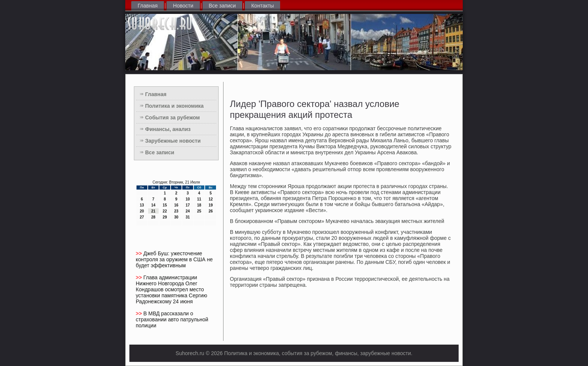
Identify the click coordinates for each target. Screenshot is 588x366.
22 (165, 211)
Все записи (222, 6)
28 (153, 217)
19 (211, 205)
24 (188, 211)
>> (139, 253)
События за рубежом (172, 117)
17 (188, 205)
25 (199, 211)
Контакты (262, 6)
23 (176, 211)
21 (153, 211)
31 (188, 217)
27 (142, 217)
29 (165, 217)
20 (142, 211)
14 (153, 205)
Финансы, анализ (168, 129)
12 (211, 199)
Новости (183, 6)
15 (165, 205)
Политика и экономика (174, 106)
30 (176, 217)
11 (199, 199)
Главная (148, 6)
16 (176, 205)
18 (199, 205)
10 (188, 199)
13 (142, 205)
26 (211, 211)
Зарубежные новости (173, 141)
